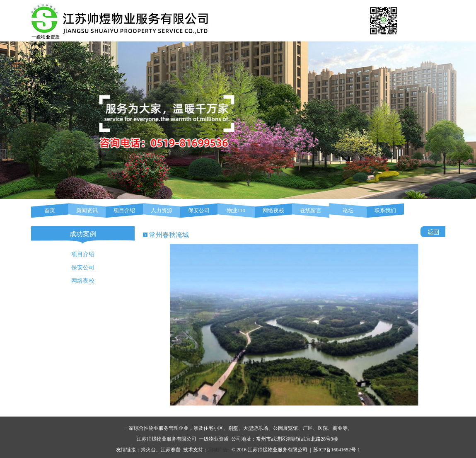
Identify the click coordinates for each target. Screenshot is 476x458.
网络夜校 (273, 210)
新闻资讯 (87, 210)
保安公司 (199, 210)
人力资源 (162, 210)
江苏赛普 (171, 450)
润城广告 (218, 450)
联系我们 (385, 210)
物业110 (236, 210)
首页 (50, 210)
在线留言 (311, 210)
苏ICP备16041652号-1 (337, 450)
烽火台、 (151, 450)
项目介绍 (124, 210)
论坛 (348, 210)
